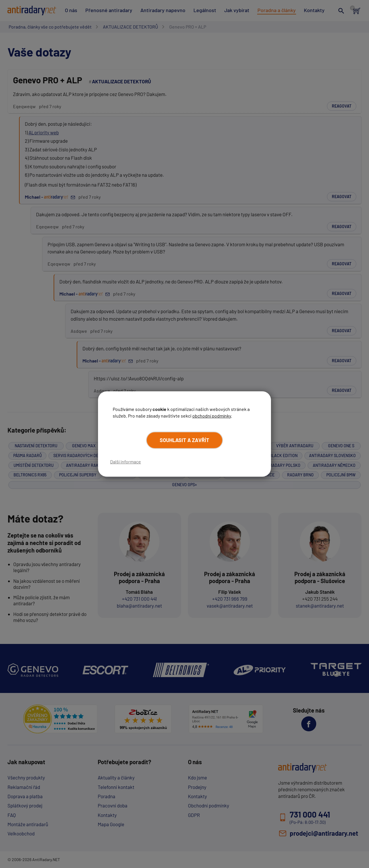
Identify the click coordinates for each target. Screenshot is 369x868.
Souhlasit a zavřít (184, 440)
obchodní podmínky (212, 416)
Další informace (126, 462)
